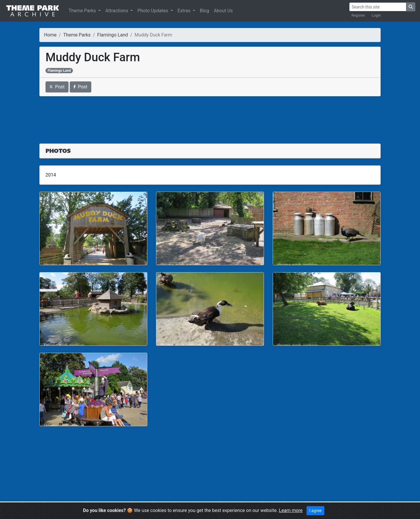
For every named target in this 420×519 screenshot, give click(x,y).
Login (376, 15)
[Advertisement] (210, 116)
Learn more (291, 510)
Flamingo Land (112, 35)
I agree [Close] (315, 511)
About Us (223, 11)
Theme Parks (83, 11)
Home (50, 35)
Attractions (117, 11)
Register (358, 15)
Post (57, 87)
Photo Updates (153, 11)
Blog (204, 11)
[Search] (378, 7)
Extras (185, 11)
